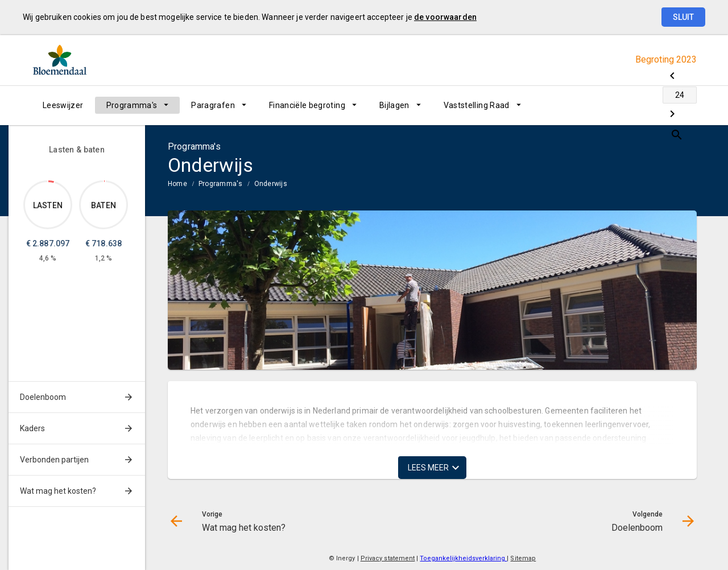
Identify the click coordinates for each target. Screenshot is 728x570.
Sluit (683, 17)
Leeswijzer (63, 105)
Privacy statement (388, 558)
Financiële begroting (307, 105)
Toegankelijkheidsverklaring (463, 558)
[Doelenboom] (658, 105)
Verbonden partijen (54, 460)
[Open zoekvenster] (684, 105)
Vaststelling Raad (477, 105)
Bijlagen (394, 105)
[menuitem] (63, 105)
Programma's (132, 105)
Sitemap (523, 558)
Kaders (32, 428)
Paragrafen (213, 105)
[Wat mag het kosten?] (599, 105)
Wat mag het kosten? (58, 491)
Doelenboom (43, 397)
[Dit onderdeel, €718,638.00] (104, 181)
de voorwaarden (445, 17)
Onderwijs (271, 184)
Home (177, 184)
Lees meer (428, 468)
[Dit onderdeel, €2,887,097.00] (51, 182)
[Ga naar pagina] (628, 105)
